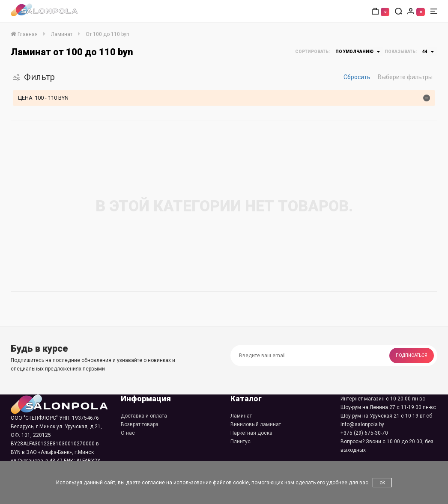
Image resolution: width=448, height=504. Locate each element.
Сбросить (357, 77)
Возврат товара (140, 424)
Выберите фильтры (405, 77)
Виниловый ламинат (256, 424)
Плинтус (240, 442)
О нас (128, 433)
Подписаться (412, 355)
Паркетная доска (251, 433)
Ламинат (241, 416)
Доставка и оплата (144, 416)
